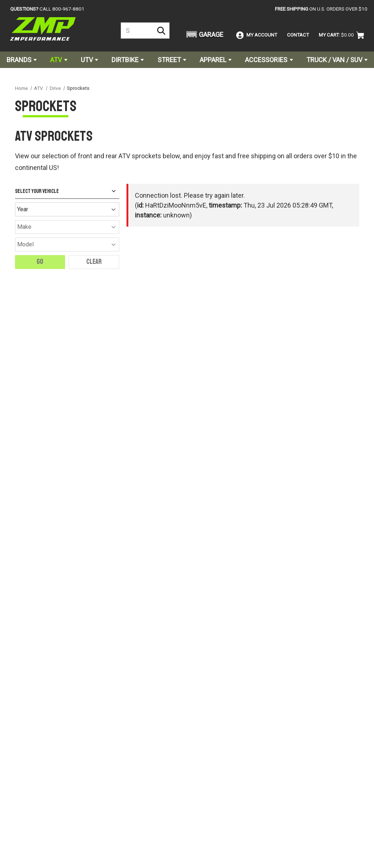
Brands (22, 60)
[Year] (67, 209)
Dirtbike (128, 60)
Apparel (216, 60)
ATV (58, 60)
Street (172, 60)
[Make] (67, 227)
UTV (89, 60)
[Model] (67, 245)
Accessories (269, 60)
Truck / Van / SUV (337, 60)
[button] (204, 34)
